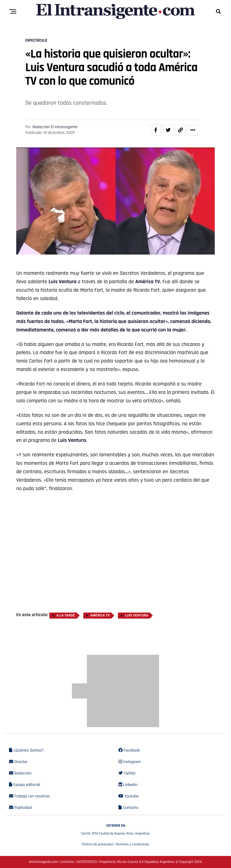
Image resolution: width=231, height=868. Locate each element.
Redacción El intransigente (55, 127)
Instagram (130, 762)
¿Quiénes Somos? (26, 750)
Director (18, 762)
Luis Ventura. (72, 440)
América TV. (148, 282)
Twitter (127, 773)
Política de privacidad (97, 844)
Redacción (20, 773)
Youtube (129, 796)
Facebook (129, 750)
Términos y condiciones (132, 844)
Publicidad (20, 808)
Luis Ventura (63, 282)
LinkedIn (128, 785)
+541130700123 (86, 862)
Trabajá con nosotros (29, 796)
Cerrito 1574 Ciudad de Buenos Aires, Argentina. (115, 829)
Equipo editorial (25, 785)
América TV (100, 616)
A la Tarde (66, 616)
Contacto (128, 808)
